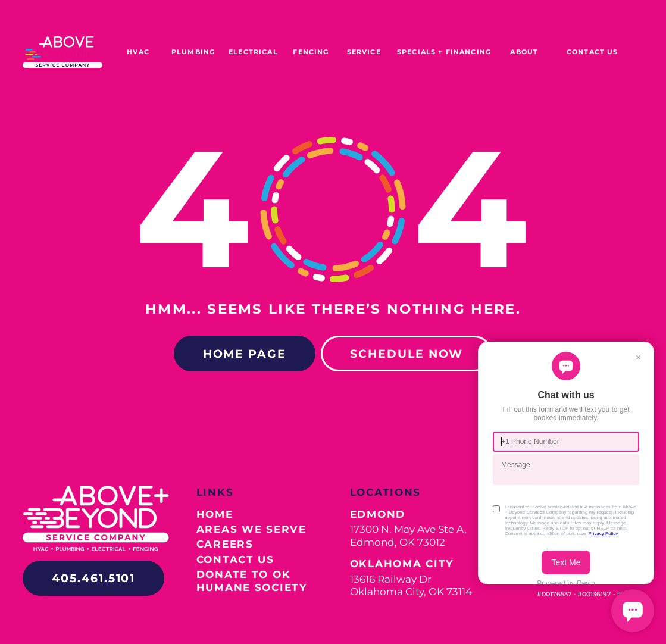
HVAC (138, 52)
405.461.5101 (93, 578)
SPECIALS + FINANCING (444, 52)
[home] (62, 52)
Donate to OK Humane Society (252, 581)
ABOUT (524, 52)
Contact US (592, 52)
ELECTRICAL (253, 52)
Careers (225, 544)
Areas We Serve (251, 529)
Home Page (245, 354)
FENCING (311, 52)
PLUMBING (193, 52)
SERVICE (364, 52)
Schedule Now (407, 354)
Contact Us (235, 559)
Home (215, 514)
